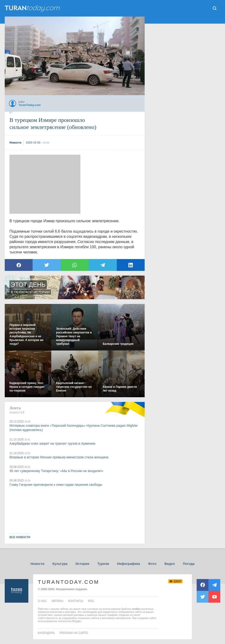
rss (91, 601)
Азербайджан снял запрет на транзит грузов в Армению (52, 444)
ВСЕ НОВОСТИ (20, 537)
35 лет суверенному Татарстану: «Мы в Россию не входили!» (56, 471)
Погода (189, 564)
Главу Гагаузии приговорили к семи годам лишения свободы (56, 485)
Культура (60, 564)
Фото (152, 564)
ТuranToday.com (33, 8)
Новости (37, 564)
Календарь (46, 633)
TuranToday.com (69, 582)
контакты (76, 601)
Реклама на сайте (74, 633)
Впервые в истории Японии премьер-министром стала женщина (59, 457)
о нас (42, 601)
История (82, 564)
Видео (170, 564)
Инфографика (128, 564)
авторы (57, 601)
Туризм (103, 564)
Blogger (77, 621)
